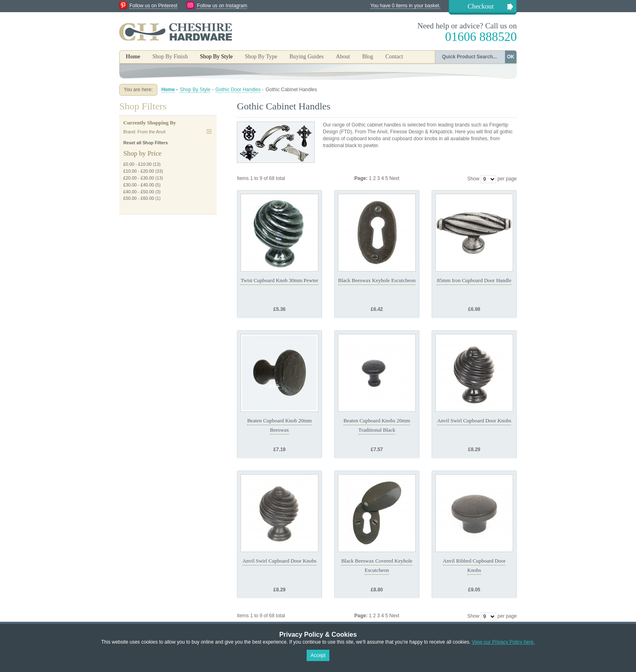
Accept (318, 655)
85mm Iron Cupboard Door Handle (474, 280)
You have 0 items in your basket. (405, 6)
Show (473, 179)
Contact (394, 57)
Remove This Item (209, 132)
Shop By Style (195, 90)
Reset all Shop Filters (146, 143)
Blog (368, 57)
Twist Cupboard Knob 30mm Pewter (279, 280)
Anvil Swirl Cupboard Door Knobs (474, 421)
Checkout (481, 6)
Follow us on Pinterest (153, 6)
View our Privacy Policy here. (503, 642)
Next (394, 178)
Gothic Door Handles (238, 90)
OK (511, 57)
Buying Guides (306, 57)
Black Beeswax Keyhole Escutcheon (377, 280)
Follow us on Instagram (222, 6)
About (343, 57)
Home (133, 57)
